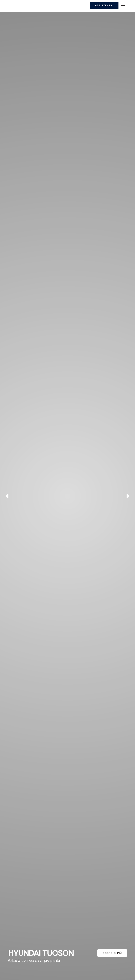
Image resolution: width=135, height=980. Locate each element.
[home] (40, 6)
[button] (123, 6)
